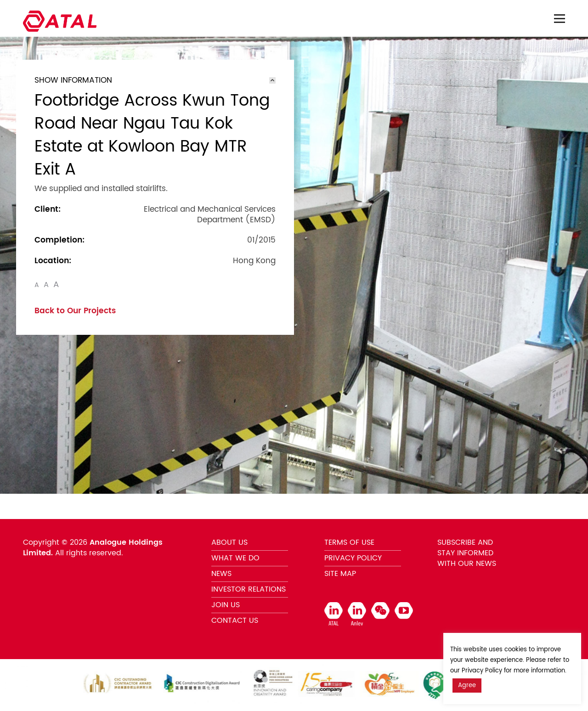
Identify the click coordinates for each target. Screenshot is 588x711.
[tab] (155, 80)
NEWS (221, 574)
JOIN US (226, 605)
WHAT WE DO (235, 558)
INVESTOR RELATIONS (249, 589)
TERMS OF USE (349, 542)
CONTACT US (235, 621)
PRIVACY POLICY (353, 558)
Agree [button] (467, 686)
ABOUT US (229, 542)
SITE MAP (340, 574)
